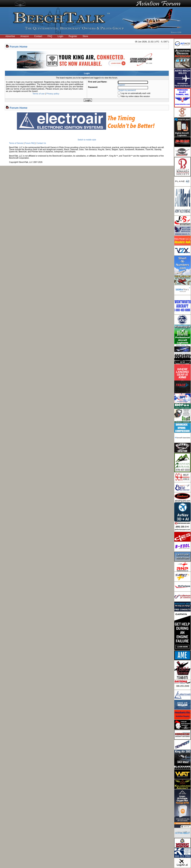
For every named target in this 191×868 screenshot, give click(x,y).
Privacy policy (53, 94)
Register (73, 36)
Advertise (10, 36)
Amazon (25, 36)
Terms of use (39, 94)
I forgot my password (127, 90)
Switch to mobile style (87, 140)
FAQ (50, 36)
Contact (38, 36)
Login (60, 36)
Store (85, 36)
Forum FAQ (30, 143)
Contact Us (41, 143)
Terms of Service (16, 143)
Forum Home (19, 47)
